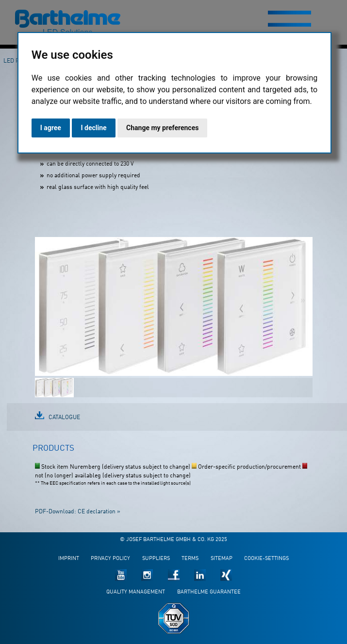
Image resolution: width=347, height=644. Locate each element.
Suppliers (156, 559)
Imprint (69, 559)
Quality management (136, 592)
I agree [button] (51, 128)
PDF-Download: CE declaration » (78, 512)
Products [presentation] (53, 449)
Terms (190, 559)
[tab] (53, 453)
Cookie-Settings (266, 559)
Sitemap (222, 559)
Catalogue (64, 418)
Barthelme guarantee (209, 592)
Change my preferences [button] (162, 128)
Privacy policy (110, 559)
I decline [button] (93, 128)
